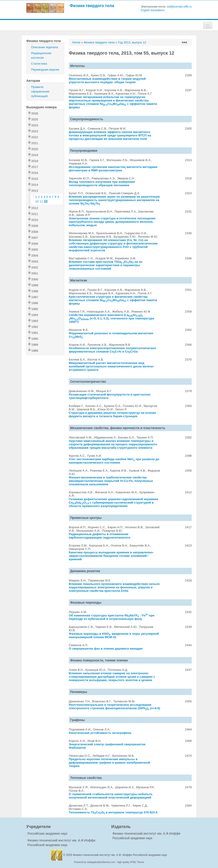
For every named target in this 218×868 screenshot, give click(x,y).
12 (46, 201)
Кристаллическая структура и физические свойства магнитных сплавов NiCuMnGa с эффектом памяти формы (113, 300)
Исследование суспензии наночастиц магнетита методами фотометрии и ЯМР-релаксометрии (113, 169)
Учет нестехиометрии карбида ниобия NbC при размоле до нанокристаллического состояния (114, 461)
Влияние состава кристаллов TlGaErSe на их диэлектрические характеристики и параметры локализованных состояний (106, 265)
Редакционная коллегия (41, 55)
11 (41, 201)
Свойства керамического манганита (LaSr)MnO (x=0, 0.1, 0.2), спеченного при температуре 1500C (112, 318)
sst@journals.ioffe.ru (179, 7)
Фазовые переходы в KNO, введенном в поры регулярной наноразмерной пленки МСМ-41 (114, 635)
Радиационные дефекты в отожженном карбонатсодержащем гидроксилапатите (100, 536)
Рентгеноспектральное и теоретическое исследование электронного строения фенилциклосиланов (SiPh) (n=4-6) (114, 706)
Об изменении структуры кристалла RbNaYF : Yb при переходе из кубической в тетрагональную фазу (112, 617)
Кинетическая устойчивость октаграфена (100, 733)
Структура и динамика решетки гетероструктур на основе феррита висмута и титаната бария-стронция (112, 414)
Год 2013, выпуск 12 (132, 42)
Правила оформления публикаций (40, 92)
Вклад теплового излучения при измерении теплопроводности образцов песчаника (102, 183)
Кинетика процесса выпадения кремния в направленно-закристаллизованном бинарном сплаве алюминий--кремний (111, 556)
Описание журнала (45, 47)
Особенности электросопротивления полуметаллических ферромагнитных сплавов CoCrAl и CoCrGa (112, 350)
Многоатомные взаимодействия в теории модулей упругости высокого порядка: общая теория (107, 80)
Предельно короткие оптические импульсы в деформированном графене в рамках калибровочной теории (109, 763)
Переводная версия (45, 70)
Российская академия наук (47, 833)
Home (76, 42)
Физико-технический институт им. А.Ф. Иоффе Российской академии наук (120, 855)
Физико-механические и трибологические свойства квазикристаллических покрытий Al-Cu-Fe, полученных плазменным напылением (111, 481)
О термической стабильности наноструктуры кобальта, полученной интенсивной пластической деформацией (111, 796)
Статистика (39, 64)
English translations (153, 10)
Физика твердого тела (92, 6)
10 (37, 201)
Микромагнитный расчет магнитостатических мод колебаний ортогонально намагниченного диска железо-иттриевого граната (112, 366)
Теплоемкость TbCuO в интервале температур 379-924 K (113, 812)
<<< (185, 42)
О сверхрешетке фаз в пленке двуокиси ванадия (106, 649)
